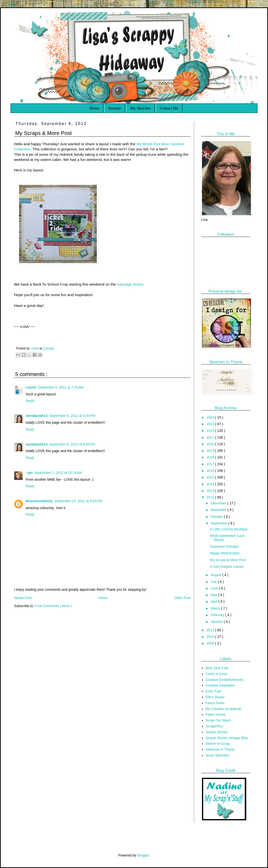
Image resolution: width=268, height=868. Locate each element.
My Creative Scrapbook (223, 709)
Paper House (216, 714)
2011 (211, 630)
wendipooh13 (37, 416)
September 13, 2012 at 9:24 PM (78, 501)
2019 (211, 451)
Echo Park (214, 691)
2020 (211, 444)
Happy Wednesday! (225, 553)
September (219, 523)
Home (94, 108)
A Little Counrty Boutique (229, 529)
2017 (211, 464)
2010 (211, 637)
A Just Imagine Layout (227, 567)
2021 (211, 437)
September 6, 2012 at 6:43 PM (72, 444)
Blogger (143, 855)
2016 (211, 471)
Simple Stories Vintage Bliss (227, 738)
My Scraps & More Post (228, 560)
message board (130, 284)
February (218, 615)
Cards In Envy (216, 674)
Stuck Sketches (218, 755)
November (219, 510)
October (217, 517)
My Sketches (140, 108)
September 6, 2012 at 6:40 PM (72, 416)
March (216, 608)
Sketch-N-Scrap (218, 744)
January (217, 622)
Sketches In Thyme (220, 749)
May (214, 595)
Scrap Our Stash (218, 720)
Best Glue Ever (217, 668)
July (214, 582)
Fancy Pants (215, 703)
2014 (211, 484)
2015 (211, 477)
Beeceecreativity (39, 501)
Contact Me (169, 108)
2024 (211, 417)
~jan (29, 473)
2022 (211, 431)
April (214, 601)
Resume (115, 108)
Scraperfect (214, 726)
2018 (211, 457)
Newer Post (23, 598)
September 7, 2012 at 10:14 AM (58, 473)
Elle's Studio (215, 697)
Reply (30, 401)
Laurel (31, 387)
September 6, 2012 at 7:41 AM (60, 387)
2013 (211, 491)
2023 (211, 424)
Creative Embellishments (225, 680)
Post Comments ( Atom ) (54, 606)
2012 (211, 497)
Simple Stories (217, 732)
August (216, 575)
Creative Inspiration (220, 685)
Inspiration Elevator (224, 546)
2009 (211, 643)
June (215, 588)
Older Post (182, 598)
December (219, 503)
